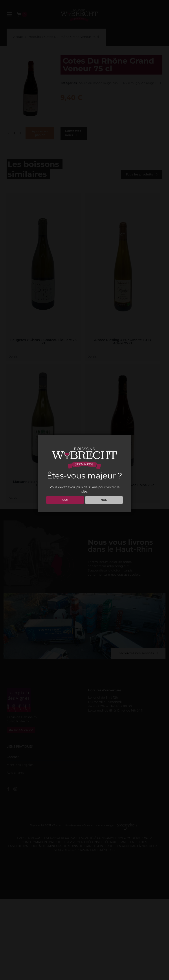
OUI (65, 500)
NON (104, 500)
